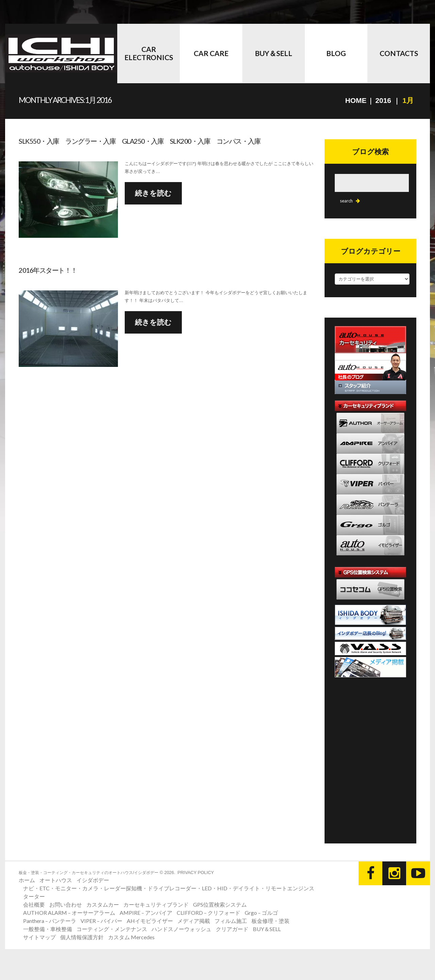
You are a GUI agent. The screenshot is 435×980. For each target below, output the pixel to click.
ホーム (27, 880)
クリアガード (232, 929)
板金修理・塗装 (271, 921)
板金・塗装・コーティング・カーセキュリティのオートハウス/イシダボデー (89, 873)
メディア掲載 (194, 921)
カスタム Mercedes (131, 937)
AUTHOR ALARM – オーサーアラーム (69, 913)
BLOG (336, 53)
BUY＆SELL (274, 53)
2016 (383, 100)
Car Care (211, 53)
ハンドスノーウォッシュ (181, 929)
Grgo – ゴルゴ (261, 913)
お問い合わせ (66, 904)
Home (356, 100)
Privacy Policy (196, 872)
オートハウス (56, 880)
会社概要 (34, 904)
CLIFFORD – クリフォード (208, 913)
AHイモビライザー (150, 921)
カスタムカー (103, 904)
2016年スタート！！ (48, 270)
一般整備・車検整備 (48, 929)
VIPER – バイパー (101, 921)
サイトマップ (39, 937)
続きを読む (153, 193)
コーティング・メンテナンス (112, 929)
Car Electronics (149, 53)
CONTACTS (399, 53)
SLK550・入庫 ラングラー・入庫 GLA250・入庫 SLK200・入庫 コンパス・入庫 (140, 141)
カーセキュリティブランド (156, 904)
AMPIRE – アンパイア (146, 913)
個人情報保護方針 (82, 937)
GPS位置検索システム (220, 904)
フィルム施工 (231, 921)
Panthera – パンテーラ (50, 921)
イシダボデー (93, 880)
